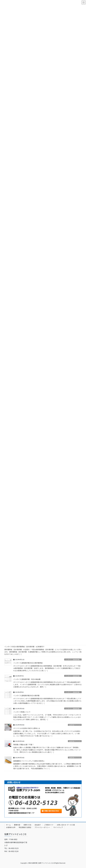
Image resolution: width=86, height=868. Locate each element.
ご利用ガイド (49, 825)
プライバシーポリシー (42, 827)
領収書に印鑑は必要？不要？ (24, 745)
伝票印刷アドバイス (75, 725)
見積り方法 (27, 825)
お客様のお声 (11, 827)
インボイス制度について (22, 712)
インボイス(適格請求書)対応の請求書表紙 (28, 663)
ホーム (8, 825)
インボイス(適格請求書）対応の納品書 (27, 679)
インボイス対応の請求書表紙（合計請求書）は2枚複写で (26, 647)
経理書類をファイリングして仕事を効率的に (29, 761)
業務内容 (17, 825)
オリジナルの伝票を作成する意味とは (27, 728)
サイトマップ (58, 827)
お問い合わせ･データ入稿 (66, 825)
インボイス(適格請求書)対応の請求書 (26, 695)
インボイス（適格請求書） (73, 659)
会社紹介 (38, 825)
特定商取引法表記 (25, 827)
